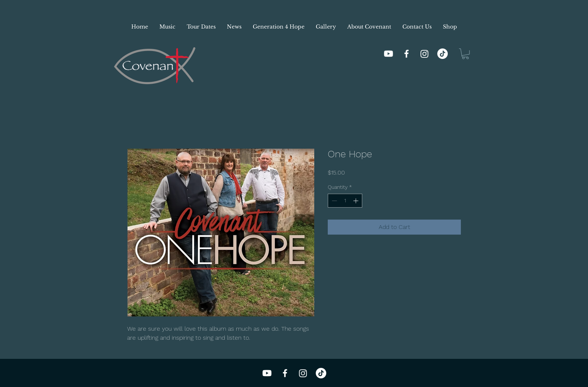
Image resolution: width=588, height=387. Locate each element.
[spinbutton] (345, 201)
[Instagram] (424, 54)
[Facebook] (406, 54)
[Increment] (356, 201)
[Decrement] (334, 201)
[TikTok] (442, 54)
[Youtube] (388, 54)
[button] (465, 54)
